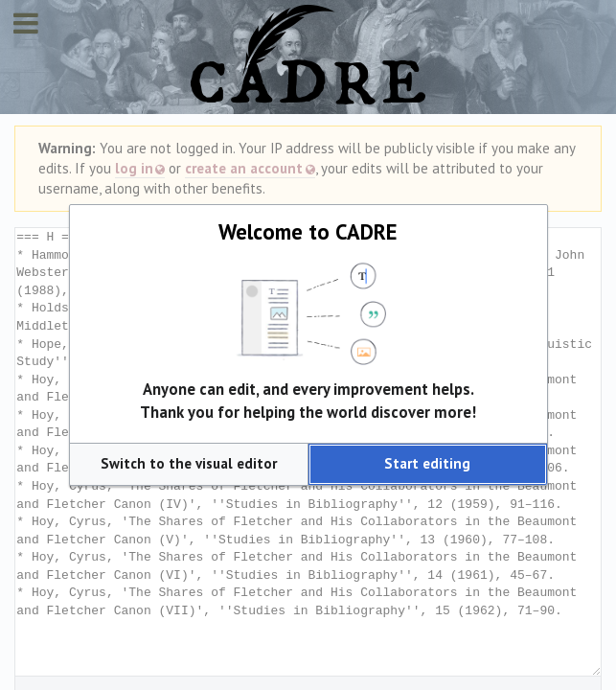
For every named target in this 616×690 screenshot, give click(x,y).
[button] (189, 464)
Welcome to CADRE (308, 231)
